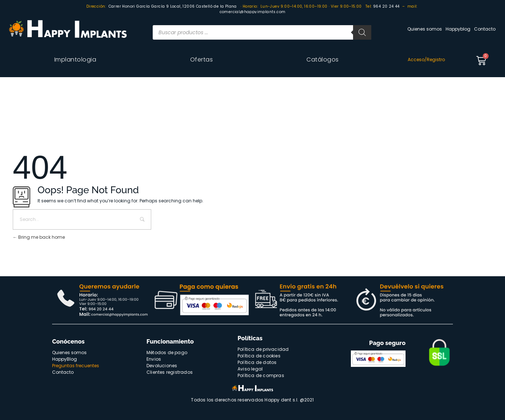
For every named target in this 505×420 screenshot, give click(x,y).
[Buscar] (362, 32)
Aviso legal (250, 369)
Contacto (485, 29)
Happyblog (458, 29)
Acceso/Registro (426, 60)
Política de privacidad (263, 349)
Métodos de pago (167, 352)
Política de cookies (259, 356)
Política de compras (261, 375)
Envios (154, 359)
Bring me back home (39, 237)
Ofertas (202, 60)
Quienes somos (425, 29)
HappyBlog (64, 359)
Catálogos (323, 60)
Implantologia (75, 60)
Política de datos (257, 362)
